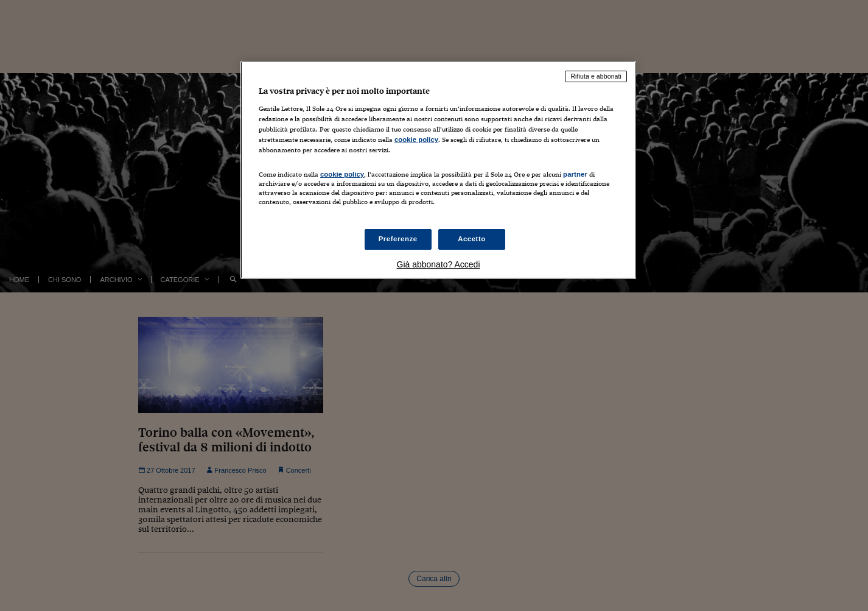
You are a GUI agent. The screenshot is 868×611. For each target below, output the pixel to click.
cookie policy (416, 140)
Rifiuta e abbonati (596, 76)
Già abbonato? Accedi (439, 264)
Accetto (472, 239)
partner (575, 174)
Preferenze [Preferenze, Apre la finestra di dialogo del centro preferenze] (398, 239)
